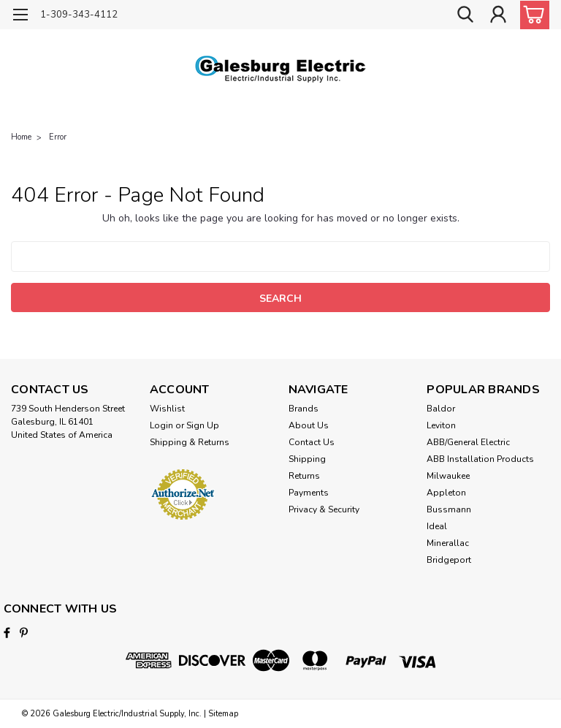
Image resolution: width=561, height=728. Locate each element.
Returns (304, 476)
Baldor (441, 409)
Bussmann (449, 509)
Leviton (441, 425)
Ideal (437, 526)
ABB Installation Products (480, 459)
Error (58, 137)
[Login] (498, 15)
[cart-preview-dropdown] (531, 15)
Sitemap (223, 714)
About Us (309, 425)
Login (161, 425)
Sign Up (203, 425)
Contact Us (312, 442)
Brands (304, 409)
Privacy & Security (324, 509)
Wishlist (167, 409)
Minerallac (448, 543)
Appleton (446, 493)
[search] (465, 15)
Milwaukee (448, 476)
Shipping (307, 459)
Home (21, 137)
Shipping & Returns (190, 442)
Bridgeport (449, 560)
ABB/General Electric (468, 442)
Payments (309, 493)
